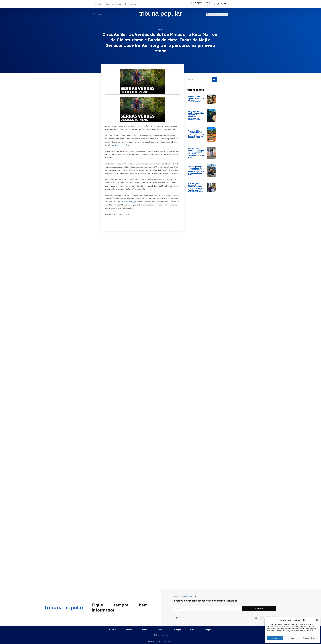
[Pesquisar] (214, 80)
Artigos (208, 630)
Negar (292, 638)
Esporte (160, 630)
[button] (317, 620)
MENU (98, 15)
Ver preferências (310, 638)
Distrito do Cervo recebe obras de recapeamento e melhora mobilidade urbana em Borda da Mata (196, 172)
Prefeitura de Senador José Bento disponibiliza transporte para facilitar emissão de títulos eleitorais (196, 189)
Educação (177, 630)
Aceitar (275, 638)
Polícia (144, 630)
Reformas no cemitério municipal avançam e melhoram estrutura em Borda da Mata (196, 117)
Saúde (193, 630)
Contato (98, 4)
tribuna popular (160, 14)
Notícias (161, 30)
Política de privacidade (112, 4)
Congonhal (141, 127)
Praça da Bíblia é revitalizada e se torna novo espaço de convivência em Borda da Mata (196, 135)
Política (129, 630)
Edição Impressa (130, 4)
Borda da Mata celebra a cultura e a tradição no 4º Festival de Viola (196, 100)
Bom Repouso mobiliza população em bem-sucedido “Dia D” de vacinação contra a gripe (196, 154)
